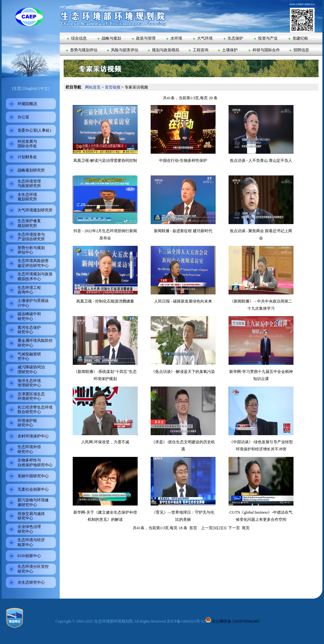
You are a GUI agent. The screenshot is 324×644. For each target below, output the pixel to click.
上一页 (207, 528)
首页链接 (113, 87)
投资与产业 (266, 38)
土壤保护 (228, 50)
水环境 (174, 38)
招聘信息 (299, 50)
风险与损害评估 (123, 50)
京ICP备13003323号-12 (186, 621)
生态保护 (233, 38)
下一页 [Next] (234, 528)
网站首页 (93, 87)
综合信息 (77, 38)
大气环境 (203, 38)
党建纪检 (298, 38)
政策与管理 (144, 38)
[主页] (17, 89)
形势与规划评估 (82, 50)
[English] (31, 89)
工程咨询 (199, 50)
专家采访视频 (136, 87)
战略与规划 (109, 38)
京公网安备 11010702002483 (232, 621)
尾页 (246, 528)
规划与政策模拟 (164, 50)
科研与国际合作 (264, 50)
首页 (193, 528)
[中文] (44, 89)
